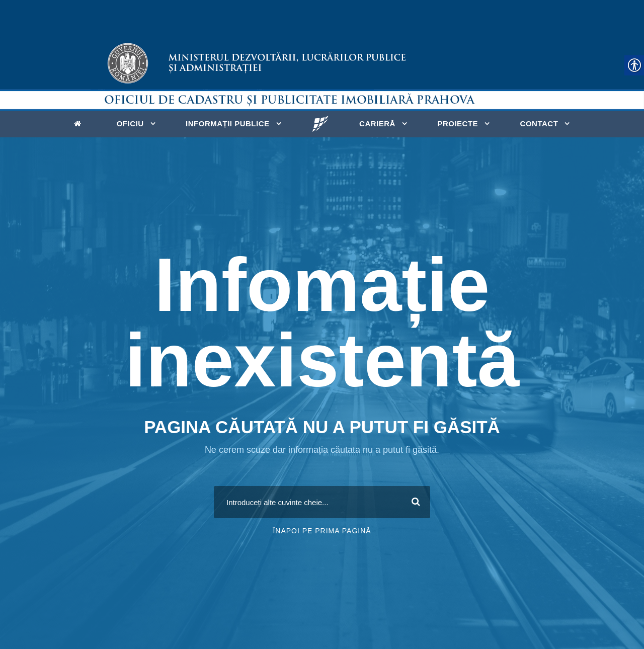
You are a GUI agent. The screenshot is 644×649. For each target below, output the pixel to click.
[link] (80, 123)
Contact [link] (539, 124)
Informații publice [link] (228, 124)
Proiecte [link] (458, 124)
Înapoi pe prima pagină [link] (322, 531)
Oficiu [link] (130, 124)
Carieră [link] (377, 124)
